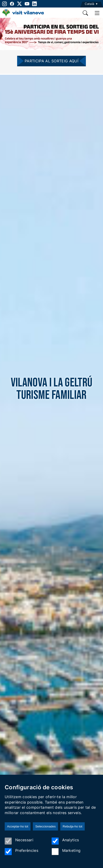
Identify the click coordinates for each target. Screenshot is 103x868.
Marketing (66, 852)
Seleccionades (45, 826)
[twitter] (19, 4)
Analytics (65, 841)
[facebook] (12, 4)
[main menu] (97, 13)
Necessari (19, 841)
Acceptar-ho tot (18, 826)
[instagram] (4, 4)
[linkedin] (34, 4)
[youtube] (27, 4)
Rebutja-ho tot (72, 826)
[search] (86, 13)
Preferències (21, 852)
